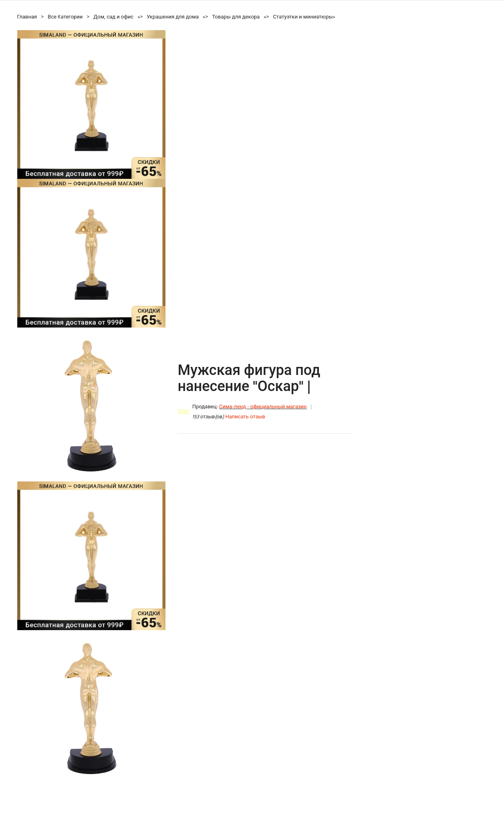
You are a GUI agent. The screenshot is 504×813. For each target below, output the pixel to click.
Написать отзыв (245, 417)
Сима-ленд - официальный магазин (263, 407)
